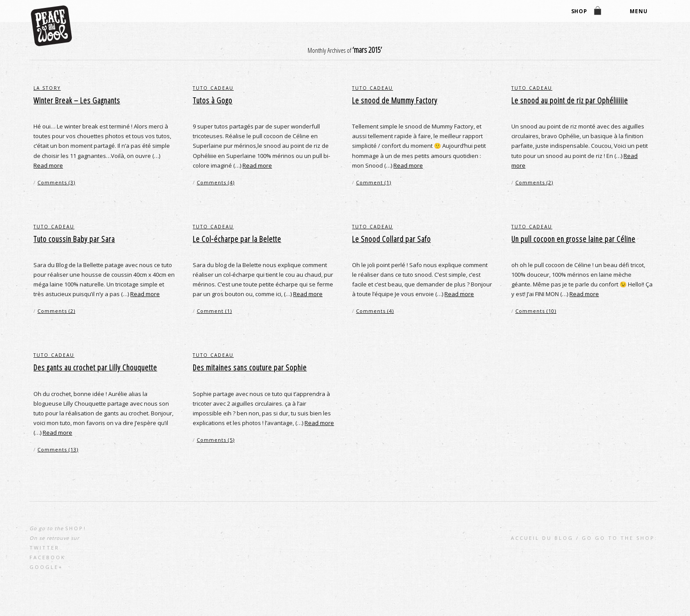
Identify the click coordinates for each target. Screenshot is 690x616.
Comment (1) (374, 182)
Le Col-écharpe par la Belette (237, 239)
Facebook (48, 557)
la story (47, 88)
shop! (76, 528)
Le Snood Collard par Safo (391, 239)
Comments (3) (56, 182)
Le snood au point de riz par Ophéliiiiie (570, 100)
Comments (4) (216, 182)
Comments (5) (216, 440)
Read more (48, 165)
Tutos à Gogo (213, 100)
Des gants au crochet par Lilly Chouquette (95, 367)
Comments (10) (536, 311)
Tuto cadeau (213, 88)
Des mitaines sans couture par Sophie (250, 367)
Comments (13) (58, 449)
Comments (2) (534, 182)
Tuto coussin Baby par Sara (74, 239)
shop (579, 12)
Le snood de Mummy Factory (395, 100)
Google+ (46, 567)
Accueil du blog (542, 538)
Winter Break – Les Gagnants (77, 100)
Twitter (44, 548)
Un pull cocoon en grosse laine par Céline (573, 239)
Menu (638, 12)
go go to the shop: (620, 538)
